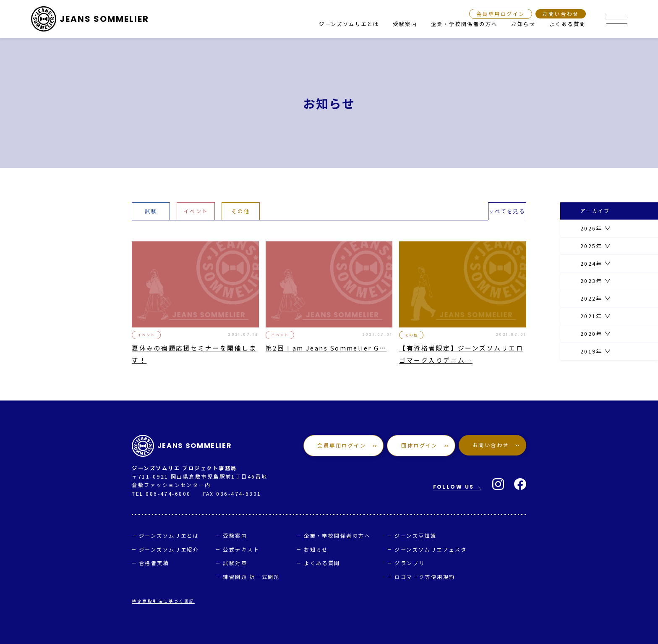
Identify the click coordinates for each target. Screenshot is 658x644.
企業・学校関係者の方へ (464, 24)
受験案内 (405, 24)
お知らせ (523, 24)
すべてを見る (507, 211)
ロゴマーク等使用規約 (425, 577)
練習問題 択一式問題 (251, 577)
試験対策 (235, 563)
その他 (241, 211)
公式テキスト (241, 550)
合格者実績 (154, 563)
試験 (151, 211)
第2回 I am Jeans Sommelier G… (326, 348)
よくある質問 (568, 24)
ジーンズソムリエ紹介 (169, 550)
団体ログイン (420, 445)
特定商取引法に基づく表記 (163, 601)
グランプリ (410, 563)
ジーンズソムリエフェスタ (431, 550)
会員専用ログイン (501, 14)
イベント (196, 211)
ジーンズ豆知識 (415, 536)
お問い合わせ (560, 14)
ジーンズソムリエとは (349, 24)
